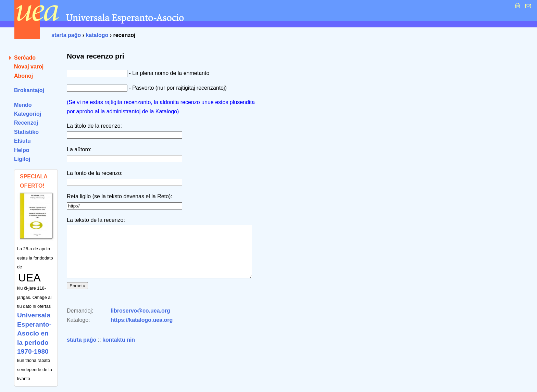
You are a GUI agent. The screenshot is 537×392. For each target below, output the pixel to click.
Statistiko (26, 132)
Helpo (22, 150)
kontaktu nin (119, 350)
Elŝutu (22, 141)
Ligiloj (22, 159)
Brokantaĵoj (29, 90)
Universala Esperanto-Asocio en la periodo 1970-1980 (34, 333)
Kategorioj (28, 114)
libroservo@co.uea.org (140, 321)
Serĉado (25, 58)
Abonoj (23, 76)
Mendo (23, 105)
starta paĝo (66, 35)
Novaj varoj (29, 67)
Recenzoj (26, 123)
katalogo (97, 35)
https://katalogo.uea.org (142, 330)
